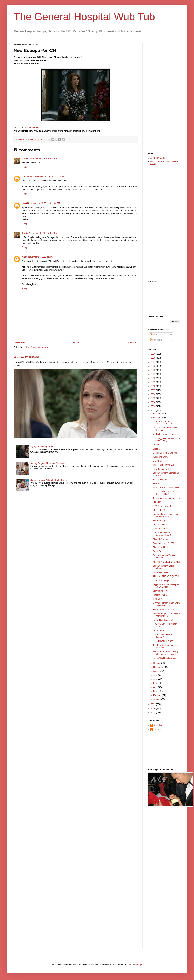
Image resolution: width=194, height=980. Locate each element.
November (158, 418)
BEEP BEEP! (159, 510)
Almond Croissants (161, 539)
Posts (153, 335)
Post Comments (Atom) (37, 347)
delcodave (158, 725)
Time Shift (157, 599)
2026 (153, 354)
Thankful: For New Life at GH (166, 488)
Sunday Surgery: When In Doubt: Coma (48, 480)
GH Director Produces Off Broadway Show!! (165, 534)
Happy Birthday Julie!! (163, 620)
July (155, 675)
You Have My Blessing (27, 357)
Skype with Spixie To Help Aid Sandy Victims (166, 586)
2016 (153, 394)
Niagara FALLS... (161, 595)
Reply (25, 167)
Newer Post (20, 342)
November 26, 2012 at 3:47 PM (42, 257)
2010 (153, 708)
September (159, 667)
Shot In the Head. (161, 547)
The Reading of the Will (164, 465)
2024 (153, 362)
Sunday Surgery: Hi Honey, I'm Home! (48, 463)
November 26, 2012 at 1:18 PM (43, 233)
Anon (25, 257)
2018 (153, 386)
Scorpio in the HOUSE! (163, 543)
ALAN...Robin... (160, 631)
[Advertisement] (161, 95)
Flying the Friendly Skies (42, 446)
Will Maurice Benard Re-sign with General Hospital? (166, 653)
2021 (153, 374)
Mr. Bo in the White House (165, 434)
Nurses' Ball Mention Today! (166, 658)
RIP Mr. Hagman (160, 480)
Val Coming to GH (161, 591)
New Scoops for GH (162, 469)
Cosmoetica (28, 177)
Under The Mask (160, 572)
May (156, 683)
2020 (153, 378)
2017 (153, 390)
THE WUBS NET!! (33, 128)
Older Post (132, 342)
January (157, 699)
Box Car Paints (160, 525)
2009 (153, 712)
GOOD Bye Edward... (163, 506)
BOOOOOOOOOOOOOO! (165, 610)
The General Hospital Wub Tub (84, 17)
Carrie (25, 158)
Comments (156, 340)
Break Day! (158, 551)
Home (76, 342)
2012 (153, 410)
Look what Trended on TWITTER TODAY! (163, 423)
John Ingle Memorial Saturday (166, 498)
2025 (153, 358)
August (157, 671)
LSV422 (26, 203)
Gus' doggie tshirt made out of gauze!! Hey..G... (167, 440)
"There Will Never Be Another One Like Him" (166, 493)
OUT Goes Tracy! (161, 580)
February (158, 695)
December (158, 414)
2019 (153, 382)
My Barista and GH (161, 529)
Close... (156, 449)
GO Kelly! (157, 461)
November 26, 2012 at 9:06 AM (43, 158)
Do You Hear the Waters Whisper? (164, 557)
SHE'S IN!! (158, 502)
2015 (153, 398)
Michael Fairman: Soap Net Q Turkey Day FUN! (166, 604)
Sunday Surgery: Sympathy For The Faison (165, 515)
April (156, 687)
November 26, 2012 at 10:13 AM (49, 177)
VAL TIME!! (158, 445)
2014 (153, 402)
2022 (153, 370)
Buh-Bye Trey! (159, 521)
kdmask (157, 730)
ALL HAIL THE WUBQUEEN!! (166, 576)
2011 (153, 704)
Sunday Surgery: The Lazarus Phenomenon (166, 615)
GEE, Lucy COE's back (163, 641)
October (157, 663)
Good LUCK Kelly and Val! (165, 453)
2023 (153, 366)
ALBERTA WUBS (158, 158)
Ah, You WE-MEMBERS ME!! (166, 562)
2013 (153, 406)
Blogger (139, 965)
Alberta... (157, 483)
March (156, 691)
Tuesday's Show (160, 457)
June (156, 679)
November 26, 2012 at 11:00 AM (45, 203)
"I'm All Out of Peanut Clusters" (162, 636)
